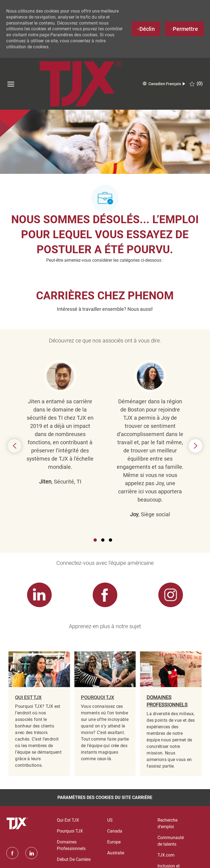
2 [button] (103, 540)
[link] (39, 595)
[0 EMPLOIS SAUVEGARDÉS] (196, 84)
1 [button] (95, 540)
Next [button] (196, 446)
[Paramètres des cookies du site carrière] (105, 798)
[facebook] (12, 853)
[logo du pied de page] (18, 824)
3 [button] (110, 540)
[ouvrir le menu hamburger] (11, 84)
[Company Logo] (81, 84)
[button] (164, 84)
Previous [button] (14, 446)
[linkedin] (31, 853)
